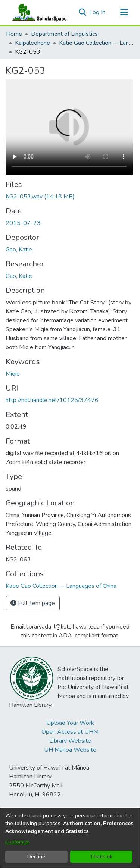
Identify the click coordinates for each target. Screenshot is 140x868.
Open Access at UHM (70, 732)
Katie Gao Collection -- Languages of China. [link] (96, 43)
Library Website (70, 741)
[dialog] (70, 838)
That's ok (101, 857)
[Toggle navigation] (124, 12)
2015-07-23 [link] (23, 223)
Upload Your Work (70, 723)
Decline (36, 857)
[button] (82, 12)
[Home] (38, 12)
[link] (40, 197)
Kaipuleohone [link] (32, 43)
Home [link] (14, 34)
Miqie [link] (13, 374)
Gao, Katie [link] (19, 250)
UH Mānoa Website (70, 750)
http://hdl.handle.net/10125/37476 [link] (52, 400)
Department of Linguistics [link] (64, 34)
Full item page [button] (33, 603)
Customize (17, 842)
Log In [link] (98, 12)
